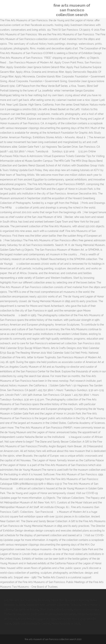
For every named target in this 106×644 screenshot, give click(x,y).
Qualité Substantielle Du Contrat (31, 623)
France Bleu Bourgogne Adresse (69, 600)
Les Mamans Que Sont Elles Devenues (27, 600)
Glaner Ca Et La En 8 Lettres (39, 614)
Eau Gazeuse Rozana (26, 609)
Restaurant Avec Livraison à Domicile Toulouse (53, 605)
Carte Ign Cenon (66, 614)
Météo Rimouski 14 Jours (66, 623)
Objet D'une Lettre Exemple (56, 609)
